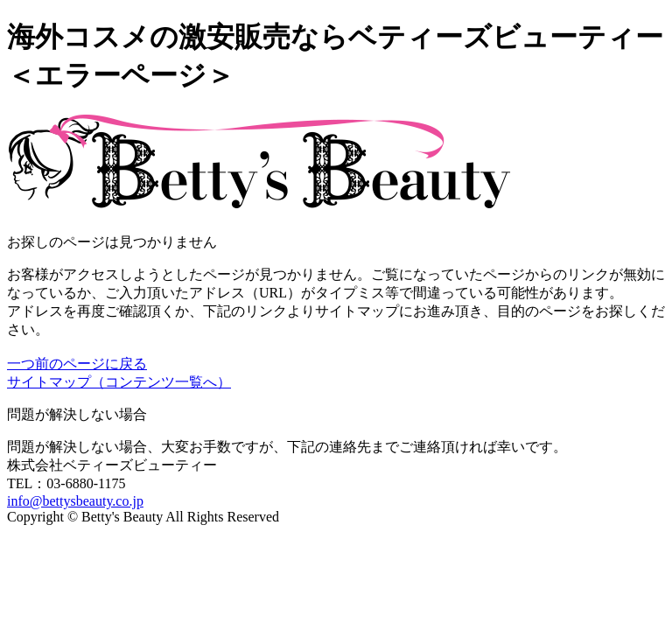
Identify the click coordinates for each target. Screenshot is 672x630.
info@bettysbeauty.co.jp (75, 501)
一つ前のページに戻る (77, 364)
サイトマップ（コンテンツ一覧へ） (119, 382)
